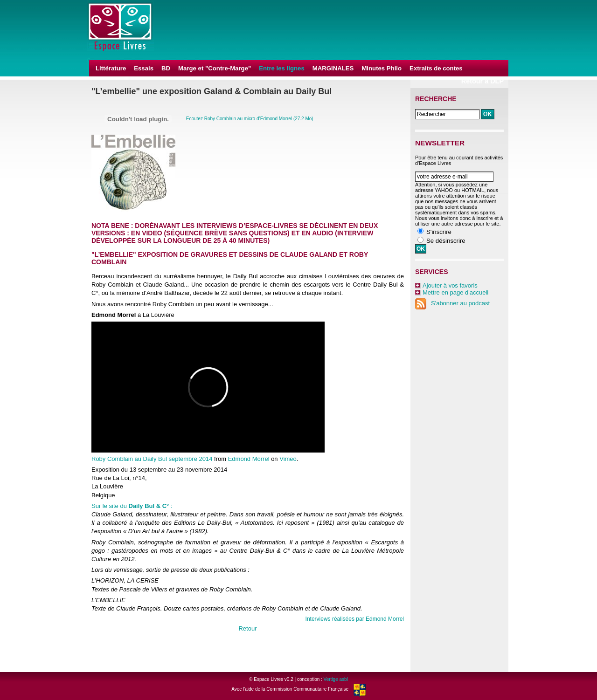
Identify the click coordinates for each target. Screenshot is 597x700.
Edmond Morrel (249, 459)
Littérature (111, 68)
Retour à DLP (482, 81)
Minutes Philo (382, 68)
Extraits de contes (436, 68)
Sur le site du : (132, 506)
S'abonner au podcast (452, 303)
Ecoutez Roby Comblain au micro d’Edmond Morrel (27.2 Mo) (250, 119)
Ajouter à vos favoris (450, 285)
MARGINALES (333, 68)
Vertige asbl (336, 679)
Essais (144, 68)
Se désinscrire (446, 241)
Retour (247, 628)
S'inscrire (439, 232)
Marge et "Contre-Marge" (215, 68)
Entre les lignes (281, 68)
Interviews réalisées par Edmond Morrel (355, 619)
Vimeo (288, 459)
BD (166, 68)
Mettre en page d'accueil (455, 292)
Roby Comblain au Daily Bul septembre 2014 (152, 459)
